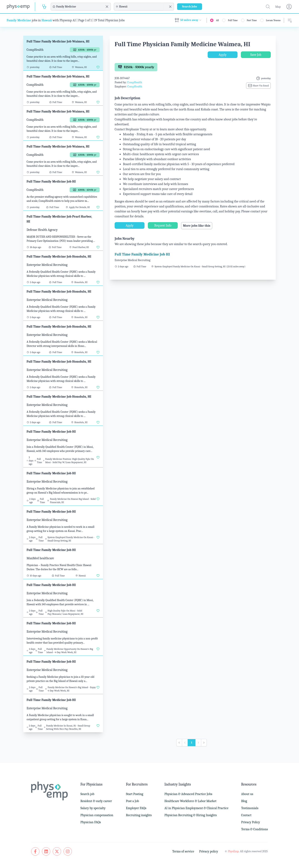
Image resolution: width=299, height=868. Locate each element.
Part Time (252, 20)
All (217, 20)
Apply (223, 55)
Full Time (233, 20)
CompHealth (135, 82)
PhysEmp (233, 851)
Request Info (163, 225)
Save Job (256, 55)
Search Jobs (190, 7)
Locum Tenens (273, 20)
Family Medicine (19, 20)
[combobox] (80, 7)
